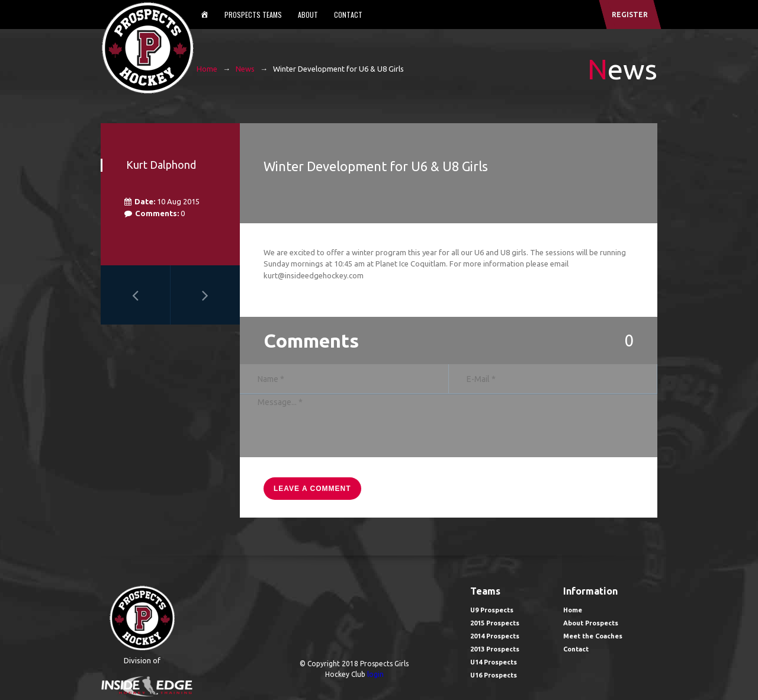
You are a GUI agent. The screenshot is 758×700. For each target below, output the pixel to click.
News (245, 69)
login (375, 674)
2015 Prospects (495, 623)
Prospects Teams (253, 15)
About (308, 15)
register (630, 15)
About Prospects (591, 623)
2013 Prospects (495, 649)
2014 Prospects (495, 636)
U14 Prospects (494, 662)
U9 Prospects (492, 610)
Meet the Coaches (593, 636)
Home (207, 69)
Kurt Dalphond (161, 165)
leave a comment (312, 489)
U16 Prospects (494, 675)
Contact (348, 15)
